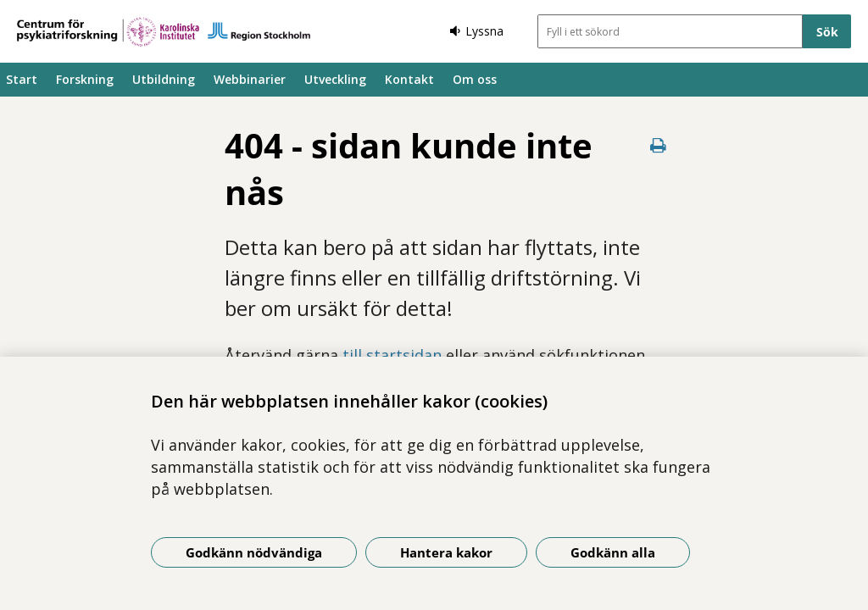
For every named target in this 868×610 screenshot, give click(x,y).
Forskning (85, 79)
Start (22, 79)
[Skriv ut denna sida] (658, 145)
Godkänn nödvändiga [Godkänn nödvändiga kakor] (254, 552)
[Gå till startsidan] (164, 32)
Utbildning (164, 79)
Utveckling (335, 79)
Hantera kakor (446, 552)
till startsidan (392, 355)
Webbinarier (250, 79)
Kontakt (409, 79)
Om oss (475, 79)
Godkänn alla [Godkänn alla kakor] (613, 552)
